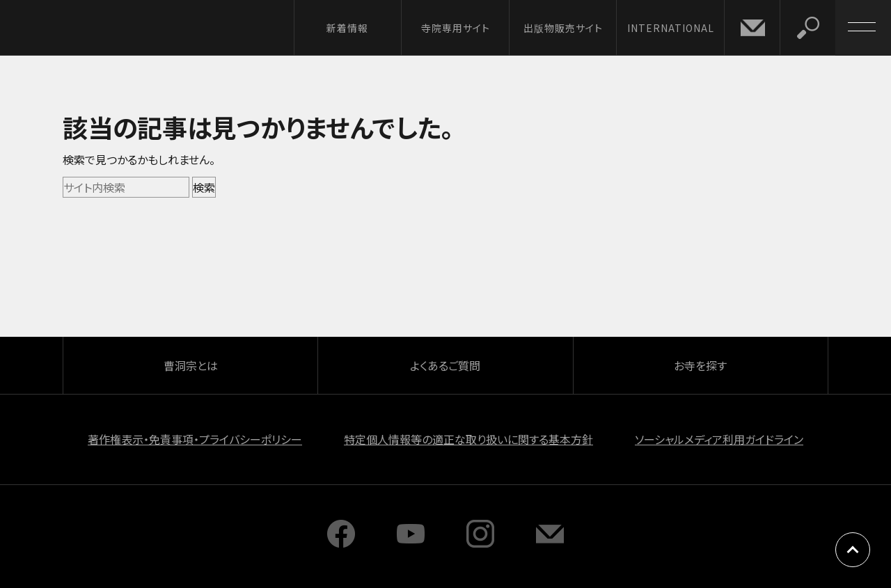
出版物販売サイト (563, 28)
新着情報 (347, 28)
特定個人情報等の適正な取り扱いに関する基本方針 (468, 439)
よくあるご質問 (445, 365)
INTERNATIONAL (671, 28)
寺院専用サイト (456, 28)
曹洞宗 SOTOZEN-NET (129, 27)
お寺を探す (700, 365)
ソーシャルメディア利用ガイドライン (719, 439)
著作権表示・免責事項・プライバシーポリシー (195, 439)
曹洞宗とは (191, 365)
